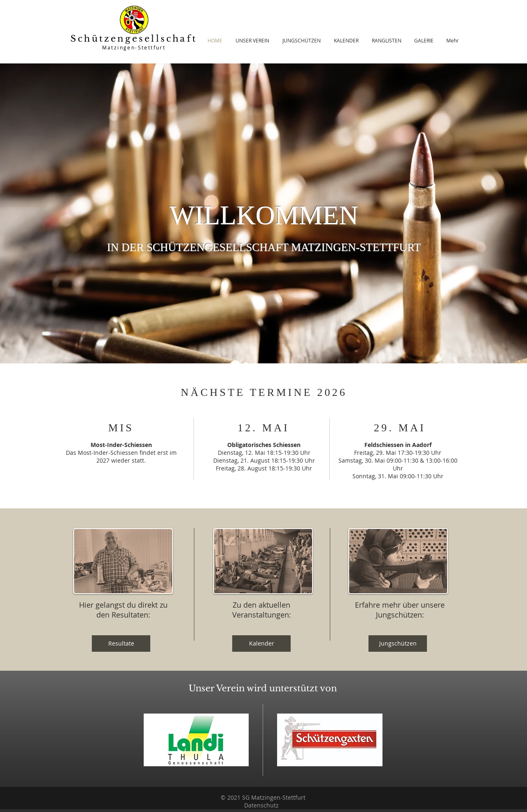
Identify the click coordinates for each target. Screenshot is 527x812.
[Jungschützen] (398, 644)
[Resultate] (121, 644)
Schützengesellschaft (134, 39)
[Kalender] (261, 644)
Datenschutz (261, 805)
